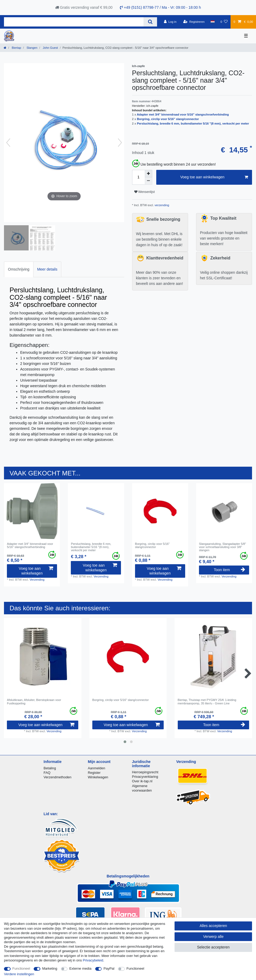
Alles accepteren (213, 926)
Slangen (32, 48)
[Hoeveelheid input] (138, 177)
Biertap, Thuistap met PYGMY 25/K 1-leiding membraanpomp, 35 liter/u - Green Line (207, 701)
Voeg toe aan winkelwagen (214, 177)
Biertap (16, 48)
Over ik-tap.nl (142, 781)
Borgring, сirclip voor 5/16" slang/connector (168, 119)
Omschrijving (19, 269)
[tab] (19, 269)
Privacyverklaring (145, 777)
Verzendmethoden (57, 777)
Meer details (47, 269)
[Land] (212, 22)
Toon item (229, 570)
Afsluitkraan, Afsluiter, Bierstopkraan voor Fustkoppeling (34, 701)
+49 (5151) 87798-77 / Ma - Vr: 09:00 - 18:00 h (160, 7)
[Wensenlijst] (224, 22)
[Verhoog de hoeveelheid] (149, 174)
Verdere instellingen (19, 974)
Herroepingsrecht (145, 772)
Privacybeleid (93, 960)
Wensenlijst (145, 192)
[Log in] (170, 22)
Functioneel (21, 968)
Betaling (50, 768)
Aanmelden (96, 768)
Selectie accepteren (213, 947)
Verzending (37, 580)
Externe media (80, 968)
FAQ (47, 773)
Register (94, 773)
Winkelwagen (98, 777)
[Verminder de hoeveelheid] (149, 181)
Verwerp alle (213, 937)
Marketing (50, 968)
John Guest (50, 48)
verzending (162, 205)
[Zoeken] (150, 22)
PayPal (109, 968)
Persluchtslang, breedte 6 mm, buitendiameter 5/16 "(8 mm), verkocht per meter (193, 123)
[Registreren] (194, 22)
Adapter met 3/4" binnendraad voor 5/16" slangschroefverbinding (183, 114)
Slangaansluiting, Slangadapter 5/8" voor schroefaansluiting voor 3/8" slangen (223, 547)
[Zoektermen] (74, 22)
